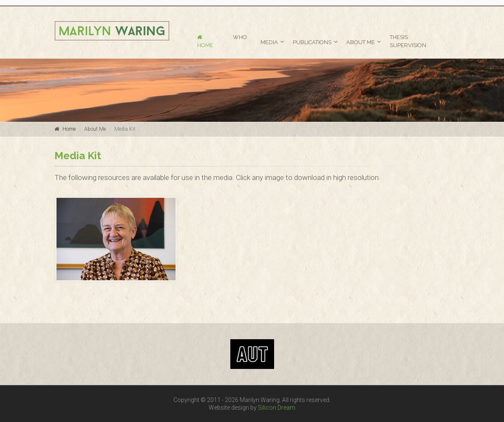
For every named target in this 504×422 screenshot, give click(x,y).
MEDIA (269, 42)
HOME (205, 41)
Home (69, 129)
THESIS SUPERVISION (408, 41)
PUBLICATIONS (312, 42)
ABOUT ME (361, 42)
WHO (240, 37)
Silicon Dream (277, 408)
